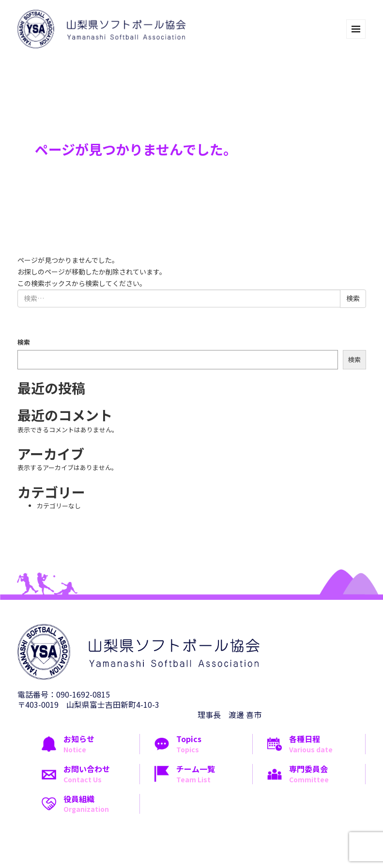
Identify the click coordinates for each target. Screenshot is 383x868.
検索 (24, 342)
